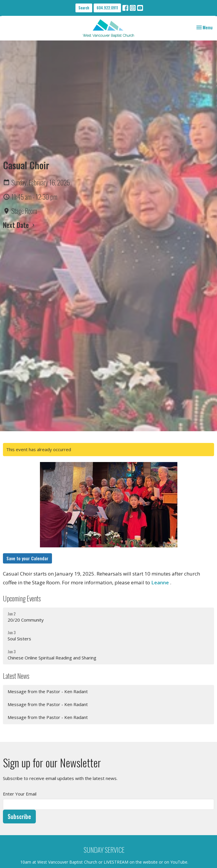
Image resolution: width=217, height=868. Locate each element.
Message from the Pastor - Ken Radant (48, 691)
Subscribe (19, 816)
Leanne (159, 582)
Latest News (16, 676)
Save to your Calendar (27, 558)
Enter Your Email (20, 794)
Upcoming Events (22, 598)
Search (84, 8)
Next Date (20, 225)
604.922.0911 (107, 8)
